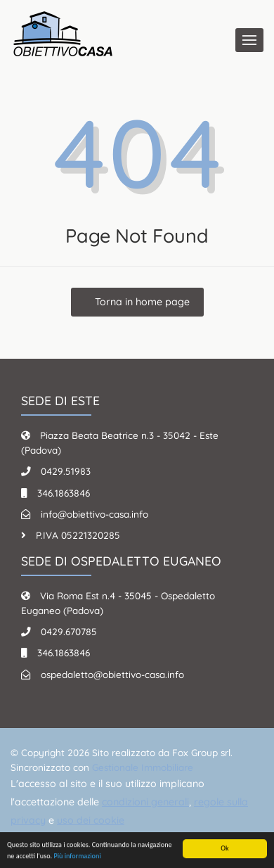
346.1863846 (64, 493)
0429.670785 (69, 631)
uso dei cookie (91, 820)
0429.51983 (66, 471)
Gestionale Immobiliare (143, 767)
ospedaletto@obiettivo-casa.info (112, 674)
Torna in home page (141, 302)
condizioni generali (145, 802)
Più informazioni (77, 856)
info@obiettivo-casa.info (94, 514)
